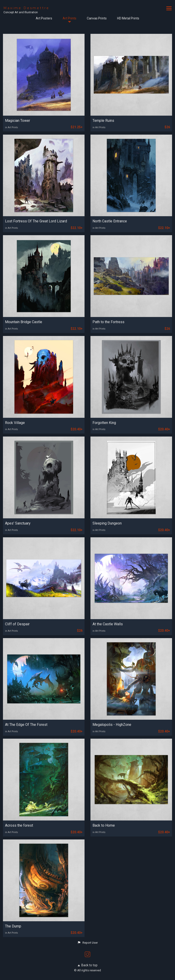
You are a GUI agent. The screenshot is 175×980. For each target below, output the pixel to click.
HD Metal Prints (128, 18)
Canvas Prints (97, 18)
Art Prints (69, 18)
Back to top (88, 965)
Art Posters (44, 18)
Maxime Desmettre (26, 8)
